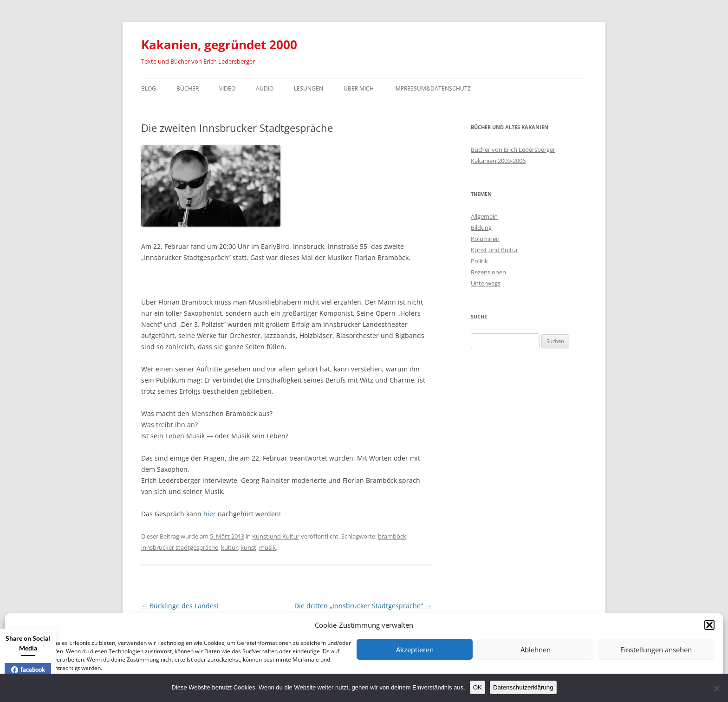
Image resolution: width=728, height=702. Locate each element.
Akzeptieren (415, 650)
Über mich (359, 88)
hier (210, 514)
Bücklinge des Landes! (180, 606)
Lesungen (309, 88)
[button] (709, 625)
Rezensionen (488, 272)
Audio (265, 88)
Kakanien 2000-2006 (498, 161)
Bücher (188, 88)
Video (227, 88)
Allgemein (484, 216)
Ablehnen (536, 650)
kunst (248, 547)
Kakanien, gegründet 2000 (219, 45)
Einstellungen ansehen (656, 650)
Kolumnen (485, 239)
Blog (149, 88)
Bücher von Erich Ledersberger (513, 149)
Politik (479, 261)
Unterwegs (486, 283)
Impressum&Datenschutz (432, 88)
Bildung (481, 227)
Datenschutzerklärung (523, 687)
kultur (229, 547)
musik (267, 547)
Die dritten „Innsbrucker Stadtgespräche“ (363, 606)
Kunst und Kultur (276, 536)
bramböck (392, 536)
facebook (28, 669)
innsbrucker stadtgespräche (180, 547)
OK (478, 687)
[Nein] (716, 688)
